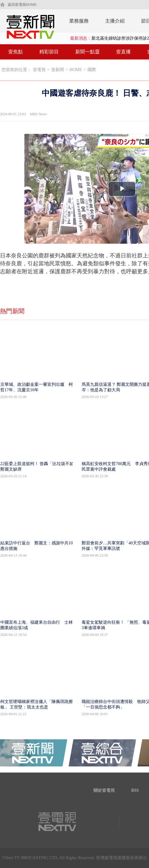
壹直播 (123, 52)
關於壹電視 (104, 790)
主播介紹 (115, 21)
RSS (135, 790)
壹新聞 (58, 70)
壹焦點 (16, 52)
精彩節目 (49, 52)
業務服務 (79, 21)
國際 (92, 70)
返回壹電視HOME (22, 5)
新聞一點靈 (87, 52)
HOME (76, 70)
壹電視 (39, 70)
